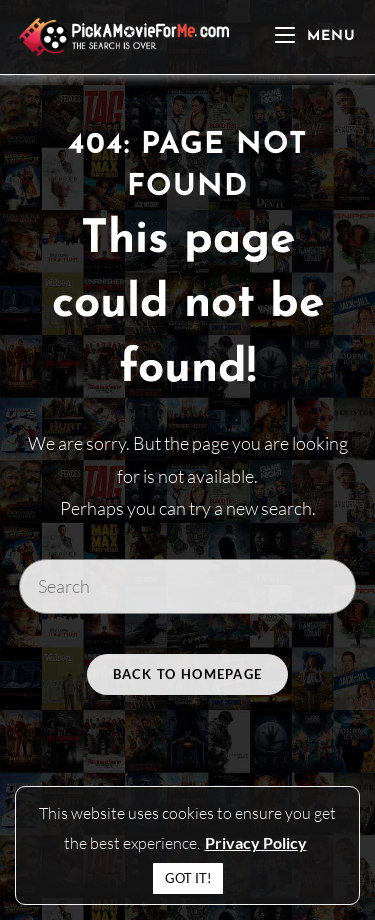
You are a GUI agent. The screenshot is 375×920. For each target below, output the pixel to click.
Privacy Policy (256, 842)
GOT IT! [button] (188, 878)
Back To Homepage (188, 674)
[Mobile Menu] (315, 36)
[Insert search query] (188, 586)
